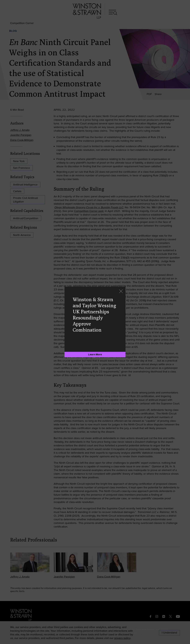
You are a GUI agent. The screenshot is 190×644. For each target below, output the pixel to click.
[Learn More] (95, 355)
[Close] (121, 292)
